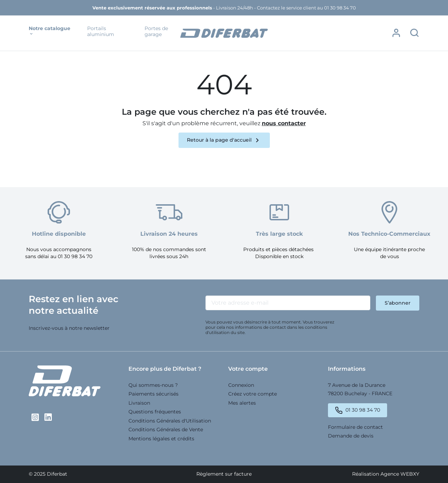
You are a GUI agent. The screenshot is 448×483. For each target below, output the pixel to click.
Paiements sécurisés (153, 394)
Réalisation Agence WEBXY (386, 474)
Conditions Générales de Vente (166, 429)
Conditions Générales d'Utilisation (170, 421)
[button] (396, 33)
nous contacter (284, 123)
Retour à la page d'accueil (224, 140)
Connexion (241, 385)
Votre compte (248, 369)
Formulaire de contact (355, 427)
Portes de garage (156, 32)
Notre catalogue (50, 31)
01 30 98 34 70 (363, 410)
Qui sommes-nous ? (153, 385)
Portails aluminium (101, 32)
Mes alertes (242, 403)
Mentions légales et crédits (161, 439)
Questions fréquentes (155, 412)
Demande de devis (351, 436)
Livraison (139, 403)
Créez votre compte (253, 394)
